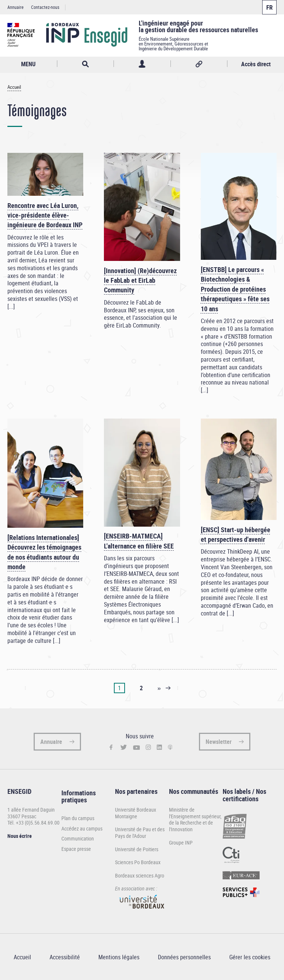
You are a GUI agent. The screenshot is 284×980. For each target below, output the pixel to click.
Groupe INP (181, 843)
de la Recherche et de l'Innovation (191, 826)
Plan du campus (78, 818)
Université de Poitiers (137, 849)
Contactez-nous (45, 7)
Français (269, 7)
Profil (142, 64)
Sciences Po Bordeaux (138, 862)
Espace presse (76, 849)
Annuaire (16, 7)
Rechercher (86, 64)
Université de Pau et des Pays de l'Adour (140, 833)
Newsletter (219, 742)
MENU (28, 64)
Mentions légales (119, 957)
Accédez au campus (82, 829)
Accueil (14, 87)
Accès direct (256, 64)
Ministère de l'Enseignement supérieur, (195, 813)
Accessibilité (65, 957)
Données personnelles (184, 957)
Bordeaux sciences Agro (140, 875)
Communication (78, 839)
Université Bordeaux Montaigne (136, 813)
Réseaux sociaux (199, 64)
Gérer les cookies (250, 957)
